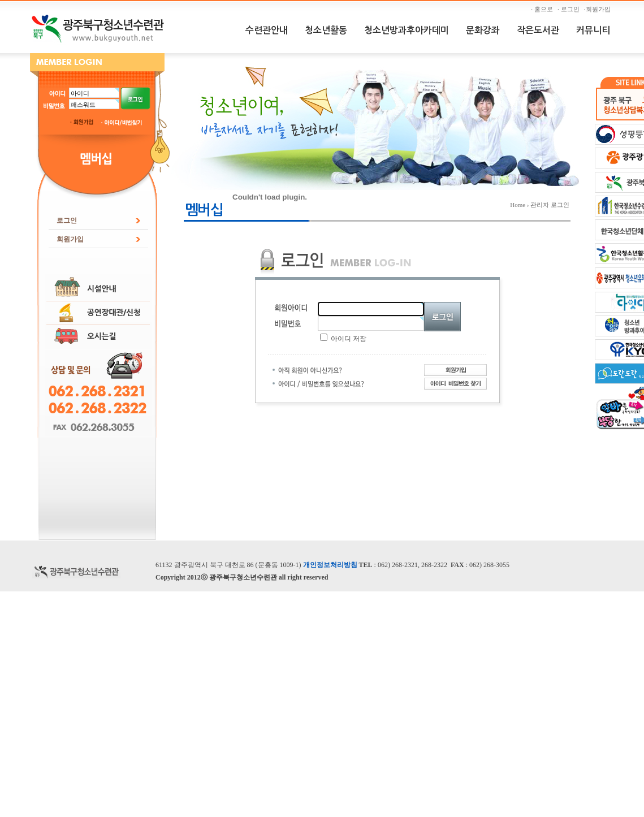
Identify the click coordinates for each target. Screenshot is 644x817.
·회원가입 (599, 9)
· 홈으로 (543, 9)
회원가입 (70, 239)
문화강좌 (483, 30)
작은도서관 (538, 30)
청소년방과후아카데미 (407, 30)
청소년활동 (326, 30)
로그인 (67, 221)
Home (518, 205)
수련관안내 (267, 30)
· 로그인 (570, 9)
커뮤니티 (593, 30)
